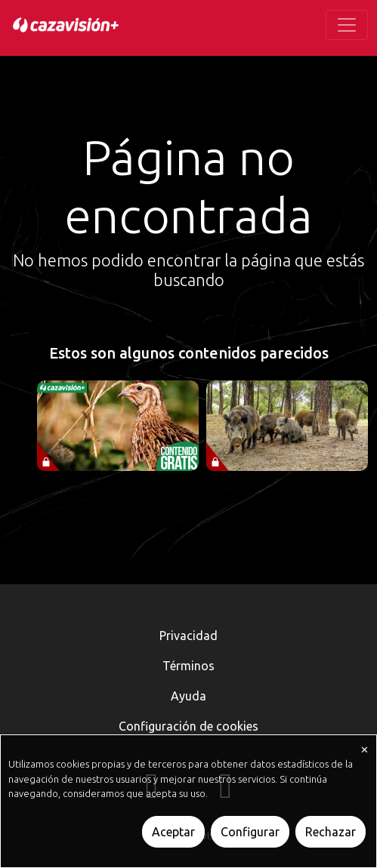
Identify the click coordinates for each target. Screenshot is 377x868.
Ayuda (188, 696)
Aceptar (173, 832)
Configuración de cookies (188, 726)
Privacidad (188, 636)
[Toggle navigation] (347, 25)
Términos (188, 666)
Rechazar (331, 832)
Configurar (250, 832)
